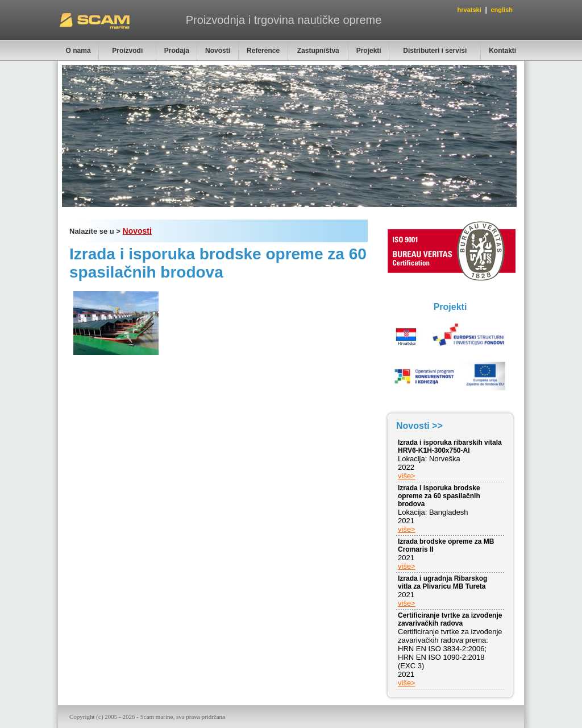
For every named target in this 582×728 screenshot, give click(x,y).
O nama (78, 51)
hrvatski (469, 10)
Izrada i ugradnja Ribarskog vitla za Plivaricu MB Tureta (442, 582)
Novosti (218, 51)
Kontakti (502, 51)
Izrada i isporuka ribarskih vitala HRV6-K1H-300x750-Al (450, 446)
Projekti (369, 51)
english (502, 10)
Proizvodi (127, 51)
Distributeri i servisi (435, 51)
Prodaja (177, 51)
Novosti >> (419, 426)
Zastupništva (318, 51)
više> (407, 476)
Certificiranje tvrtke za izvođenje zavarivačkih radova (450, 619)
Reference (263, 51)
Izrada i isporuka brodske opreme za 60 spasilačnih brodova (439, 496)
